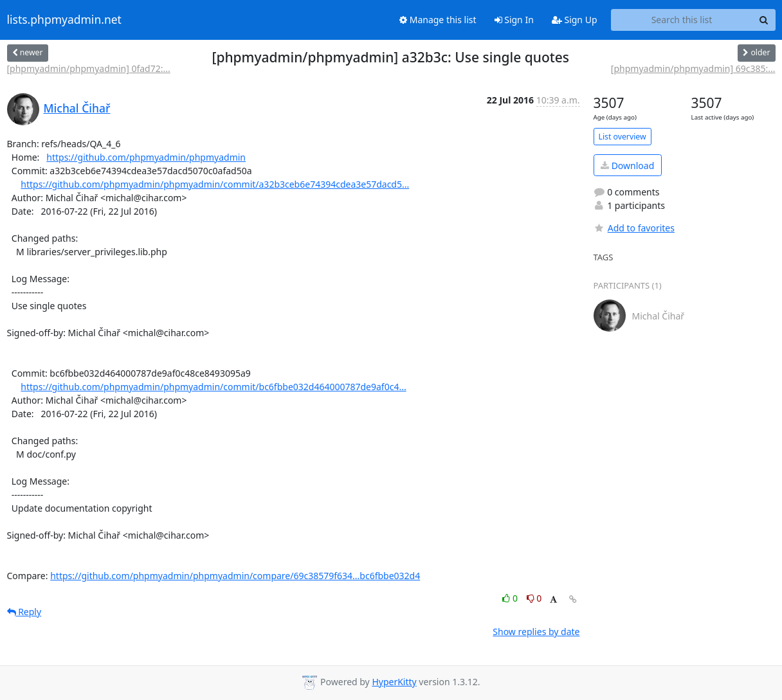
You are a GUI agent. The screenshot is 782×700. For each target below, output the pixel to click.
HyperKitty (394, 682)
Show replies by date (536, 632)
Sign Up (575, 20)
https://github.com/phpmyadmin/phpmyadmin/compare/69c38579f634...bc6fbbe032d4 (235, 576)
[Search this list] (682, 20)
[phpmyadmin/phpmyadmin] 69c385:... (693, 68)
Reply (24, 612)
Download (627, 166)
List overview (623, 137)
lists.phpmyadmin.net (64, 20)
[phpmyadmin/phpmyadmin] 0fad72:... (89, 68)
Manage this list (438, 20)
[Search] (764, 20)
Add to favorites (634, 228)
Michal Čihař (77, 108)
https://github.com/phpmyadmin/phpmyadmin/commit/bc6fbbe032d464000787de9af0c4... (213, 387)
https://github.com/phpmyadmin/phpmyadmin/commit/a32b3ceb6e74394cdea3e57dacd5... (215, 184)
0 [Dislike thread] (534, 598)
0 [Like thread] (511, 598)
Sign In (514, 20)
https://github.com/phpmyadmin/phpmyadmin (146, 157)
